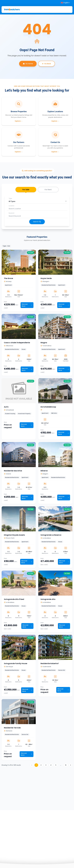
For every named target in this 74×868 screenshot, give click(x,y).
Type (10, 199)
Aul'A (6, 407)
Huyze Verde (46, 279)
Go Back (47, 64)
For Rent (48, 190)
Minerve (44, 471)
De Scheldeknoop (48, 407)
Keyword (11, 214)
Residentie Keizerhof (50, 664)
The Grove (8, 279)
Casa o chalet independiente (17, 343)
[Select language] (65, 3)
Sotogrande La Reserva (51, 536)
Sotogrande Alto (48, 600)
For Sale (26, 191)
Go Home (28, 64)
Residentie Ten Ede (12, 728)
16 (66, 766)
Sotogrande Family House (16, 664)
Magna (44, 343)
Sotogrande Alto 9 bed (14, 600)
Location (11, 206)
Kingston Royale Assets (14, 536)
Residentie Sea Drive (13, 471)
